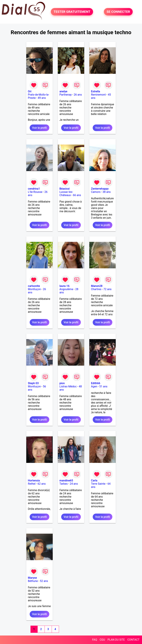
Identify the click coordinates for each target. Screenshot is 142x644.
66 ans (77, 195)
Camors (96, 192)
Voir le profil (39, 128)
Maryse (32, 578)
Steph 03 (33, 383)
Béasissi (65, 189)
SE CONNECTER (118, 12)
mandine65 (66, 480)
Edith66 (96, 383)
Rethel (32, 484)
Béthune (33, 581)
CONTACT (133, 640)
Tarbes (64, 484)
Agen (94, 386)
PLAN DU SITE (116, 640)
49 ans (42, 98)
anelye (63, 91)
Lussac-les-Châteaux (66, 194)
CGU (102, 640)
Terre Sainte (98, 484)
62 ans (42, 484)
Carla (94, 480)
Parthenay (66, 95)
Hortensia (34, 480)
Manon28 (97, 286)
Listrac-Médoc (68, 386)
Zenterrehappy (100, 189)
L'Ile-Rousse (35, 192)
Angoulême (66, 289)
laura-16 (64, 286)
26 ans (78, 95)
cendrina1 (34, 189)
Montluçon (34, 289)
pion (62, 383)
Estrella (95, 91)
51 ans (103, 386)
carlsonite (34, 286)
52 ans (44, 581)
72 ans (107, 289)
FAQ (95, 640)
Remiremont (98, 95)
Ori (30, 91)
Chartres (96, 289)
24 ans (74, 484)
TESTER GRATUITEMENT (72, 12)
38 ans (107, 192)
